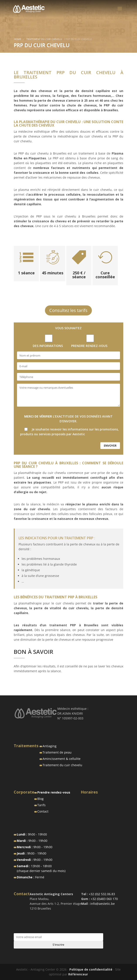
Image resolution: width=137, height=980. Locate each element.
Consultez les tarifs (68, 310)
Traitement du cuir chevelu (44, 39)
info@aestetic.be (102, 904)
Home (18, 39)
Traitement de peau (57, 752)
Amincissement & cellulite (62, 759)
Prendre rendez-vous (54, 792)
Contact (43, 811)
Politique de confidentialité (91, 969)
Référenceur (78, 974)
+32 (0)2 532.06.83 (102, 894)
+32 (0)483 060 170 (104, 899)
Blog (40, 799)
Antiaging (50, 746)
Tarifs (41, 805)
